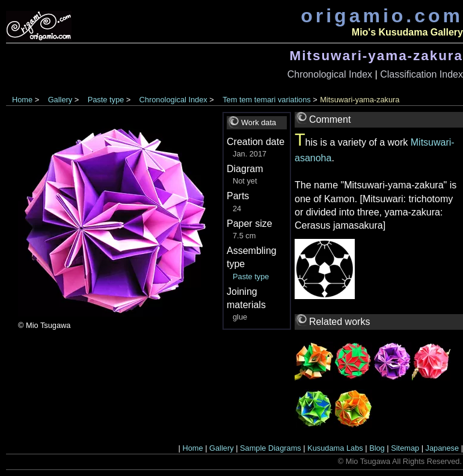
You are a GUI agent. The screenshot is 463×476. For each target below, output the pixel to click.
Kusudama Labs (335, 448)
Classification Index (422, 74)
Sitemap (405, 448)
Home (22, 100)
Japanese (443, 448)
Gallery (60, 100)
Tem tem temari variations (267, 100)
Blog (377, 448)
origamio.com (382, 16)
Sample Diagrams (271, 448)
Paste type (106, 100)
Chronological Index (330, 74)
